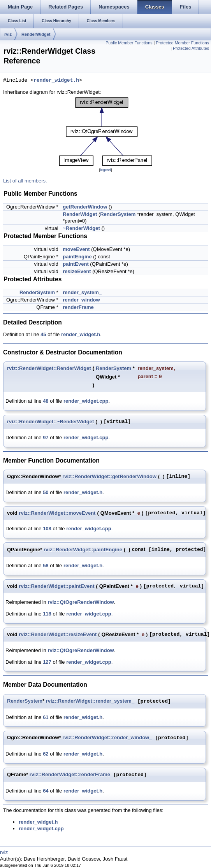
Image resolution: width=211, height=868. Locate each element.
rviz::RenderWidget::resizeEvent (58, 634)
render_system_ (82, 292)
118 (47, 614)
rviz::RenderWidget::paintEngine (83, 550)
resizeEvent (77, 271)
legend (105, 170)
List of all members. (25, 181)
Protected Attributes (191, 48)
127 (47, 662)
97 (46, 438)
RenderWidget (36, 34)
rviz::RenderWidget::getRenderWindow (109, 476)
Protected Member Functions (182, 43)
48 (46, 401)
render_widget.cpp (86, 401)
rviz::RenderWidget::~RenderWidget (50, 422)
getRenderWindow (85, 207)
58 (46, 566)
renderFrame (78, 307)
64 (46, 791)
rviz (8, 34)
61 (46, 717)
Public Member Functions (129, 43)
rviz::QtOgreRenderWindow (81, 602)
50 (46, 492)
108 (47, 529)
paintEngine (77, 257)
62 (46, 754)
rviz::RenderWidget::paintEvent (56, 586)
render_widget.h (56, 81)
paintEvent (76, 264)
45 (43, 334)
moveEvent (76, 249)
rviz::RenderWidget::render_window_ (107, 738)
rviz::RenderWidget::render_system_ (90, 701)
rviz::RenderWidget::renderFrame (70, 775)
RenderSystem (118, 214)
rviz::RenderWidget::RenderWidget (49, 368)
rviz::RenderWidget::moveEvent (57, 513)
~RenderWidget (81, 228)
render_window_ (83, 300)
